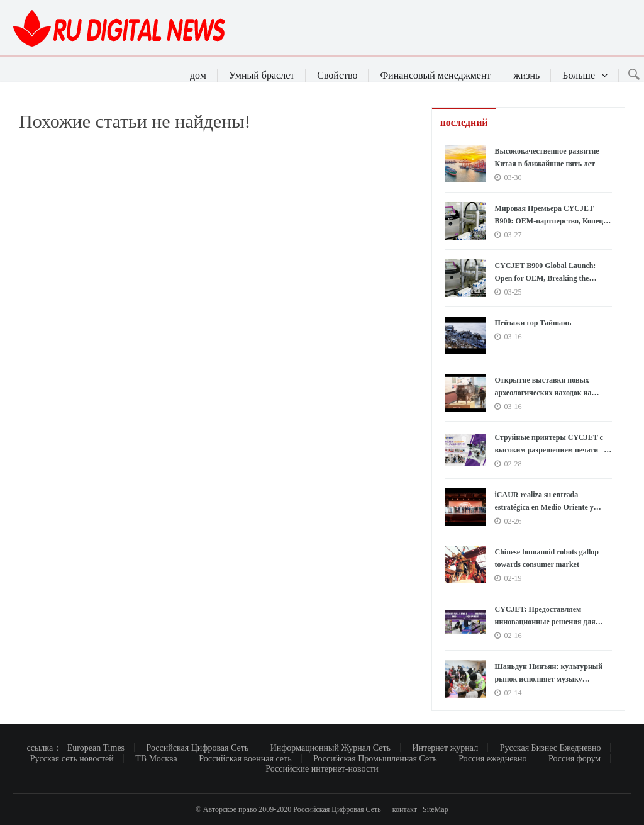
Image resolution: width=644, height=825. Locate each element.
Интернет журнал (445, 748)
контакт (405, 809)
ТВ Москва (156, 759)
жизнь (527, 75)
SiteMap (436, 809)
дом (198, 75)
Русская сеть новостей (72, 759)
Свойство (337, 75)
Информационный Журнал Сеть (330, 748)
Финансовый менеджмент (435, 75)
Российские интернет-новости (322, 769)
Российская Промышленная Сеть (375, 759)
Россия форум (575, 759)
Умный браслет (262, 75)
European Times (96, 748)
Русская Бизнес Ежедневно (551, 748)
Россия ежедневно (492, 759)
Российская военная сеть (245, 759)
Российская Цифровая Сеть (198, 748)
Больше (585, 75)
